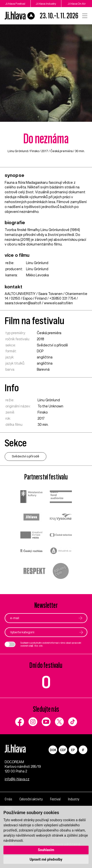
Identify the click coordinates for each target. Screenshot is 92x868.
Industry (74, 799)
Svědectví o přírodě (52, 345)
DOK (53, 750)
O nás (8, 799)
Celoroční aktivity (31, 799)
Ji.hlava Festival (15, 4)
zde (41, 646)
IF (83, 750)
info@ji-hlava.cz (17, 779)
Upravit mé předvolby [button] (46, 859)
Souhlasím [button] (46, 850)
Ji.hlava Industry (46, 4)
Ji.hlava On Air (77, 4)
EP (73, 750)
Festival (55, 799)
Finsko (35, 151)
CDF (63, 750)
